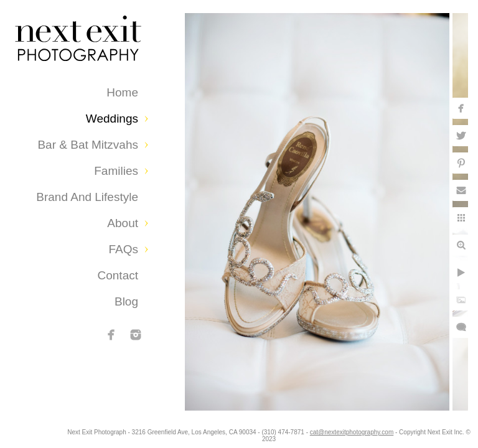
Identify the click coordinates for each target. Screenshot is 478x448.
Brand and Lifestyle (87, 197)
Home (122, 92)
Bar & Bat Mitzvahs (88, 145)
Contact (118, 275)
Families (116, 171)
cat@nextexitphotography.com (404, 432)
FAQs (123, 249)
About (123, 223)
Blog (126, 301)
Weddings (112, 119)
